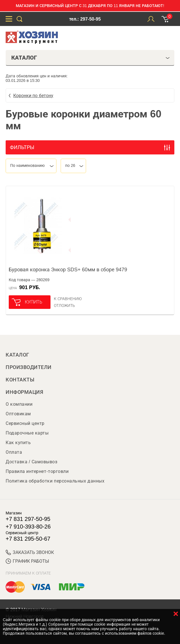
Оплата (14, 452)
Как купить (18, 443)
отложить (64, 305)
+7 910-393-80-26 (28, 527)
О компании (19, 404)
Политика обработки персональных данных (55, 481)
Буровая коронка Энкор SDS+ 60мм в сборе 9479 (68, 270)
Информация (24, 392)
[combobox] (31, 166)
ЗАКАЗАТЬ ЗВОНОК (30, 552)
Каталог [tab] (91, 58)
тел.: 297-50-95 (85, 19)
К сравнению (68, 299)
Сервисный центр (25, 423)
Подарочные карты (27, 433)
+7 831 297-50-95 (28, 519)
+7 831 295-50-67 (28, 539)
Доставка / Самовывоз (31, 462)
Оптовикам (18, 414)
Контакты (20, 380)
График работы (27, 561)
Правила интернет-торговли (37, 471)
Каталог (17, 355)
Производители (29, 367)
